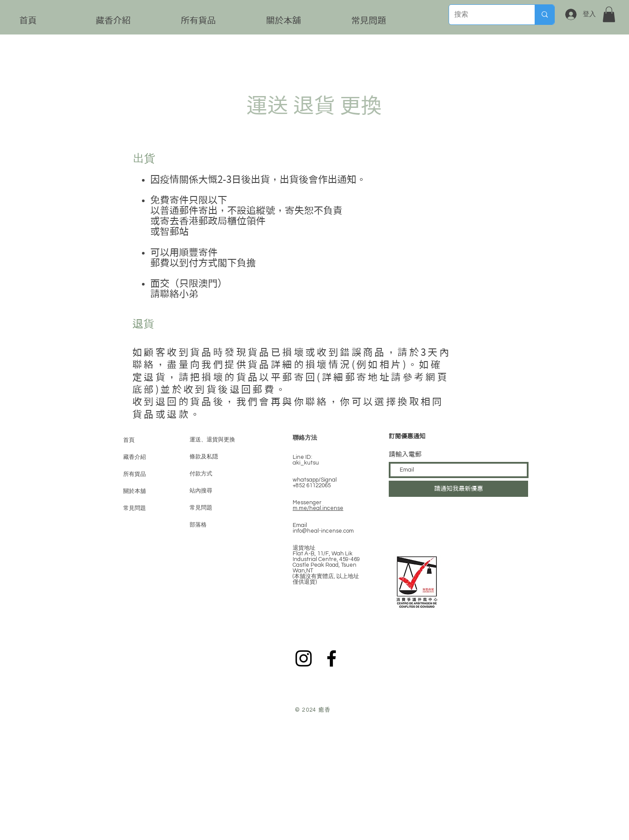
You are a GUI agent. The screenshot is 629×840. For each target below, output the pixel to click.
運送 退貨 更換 (314, 105)
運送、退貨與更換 (212, 440)
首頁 (129, 440)
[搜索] (485, 15)
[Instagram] (304, 658)
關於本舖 (135, 491)
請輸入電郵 (405, 454)
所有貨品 (135, 474)
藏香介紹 (135, 457)
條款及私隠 (204, 457)
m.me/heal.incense (318, 508)
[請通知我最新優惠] (458, 489)
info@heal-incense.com (323, 531)
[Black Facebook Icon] (332, 658)
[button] (609, 14)
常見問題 (135, 508)
